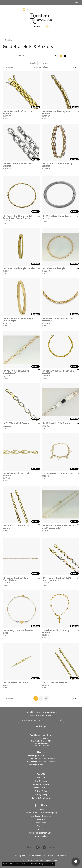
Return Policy (41, 791)
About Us (41, 778)
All (46, 698)
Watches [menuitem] (41, 829)
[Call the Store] (41, 743)
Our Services (41, 781)
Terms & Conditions (41, 798)
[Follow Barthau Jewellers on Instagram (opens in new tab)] (41, 726)
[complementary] (62, 853)
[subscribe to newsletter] (60, 720)
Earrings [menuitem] (41, 819)
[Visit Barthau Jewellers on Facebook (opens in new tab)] (37, 726)
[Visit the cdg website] (38, 847)
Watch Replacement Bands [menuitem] (41, 833)
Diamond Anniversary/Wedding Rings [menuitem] (41, 813)
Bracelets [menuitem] (41, 826)
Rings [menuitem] (41, 809)
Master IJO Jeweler (41, 784)
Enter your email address (41, 715)
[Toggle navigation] (4, 32)
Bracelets (8, 40)
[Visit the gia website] (30, 847)
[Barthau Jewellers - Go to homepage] (41, 18)
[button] (75, 2)
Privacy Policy (41, 794)
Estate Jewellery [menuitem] (41, 836)
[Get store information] (41, 746)
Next (75, 67)
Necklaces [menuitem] (41, 823)
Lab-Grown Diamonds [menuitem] (41, 816)
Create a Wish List (41, 788)
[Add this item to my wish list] (38, 111)
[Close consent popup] (53, 864)
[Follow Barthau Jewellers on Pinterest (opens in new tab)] (45, 726)
